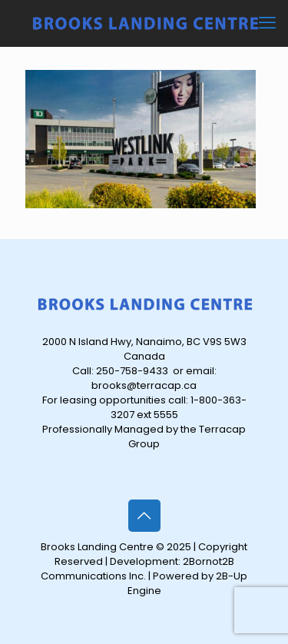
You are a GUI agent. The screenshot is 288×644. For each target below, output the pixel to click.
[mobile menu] (267, 23)
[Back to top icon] (144, 516)
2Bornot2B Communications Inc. (137, 569)
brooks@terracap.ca (144, 385)
